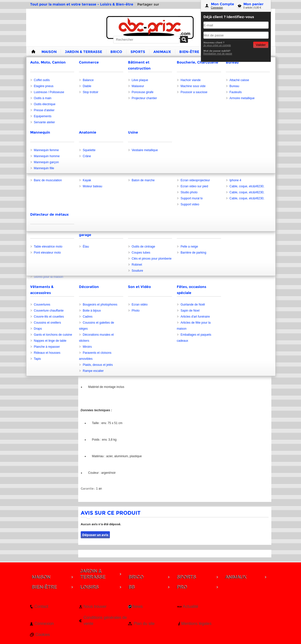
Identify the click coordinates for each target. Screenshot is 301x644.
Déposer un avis (95, 535)
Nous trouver (95, 606)
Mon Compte (223, 4)
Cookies (43, 635)
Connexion (217, 8)
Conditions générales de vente (105, 621)
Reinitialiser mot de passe (218, 54)
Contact (41, 606)
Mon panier (253, 4)
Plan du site (144, 624)
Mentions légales (196, 624)
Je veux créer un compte (217, 45)
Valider (261, 45)
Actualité (190, 606)
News (138, 606)
